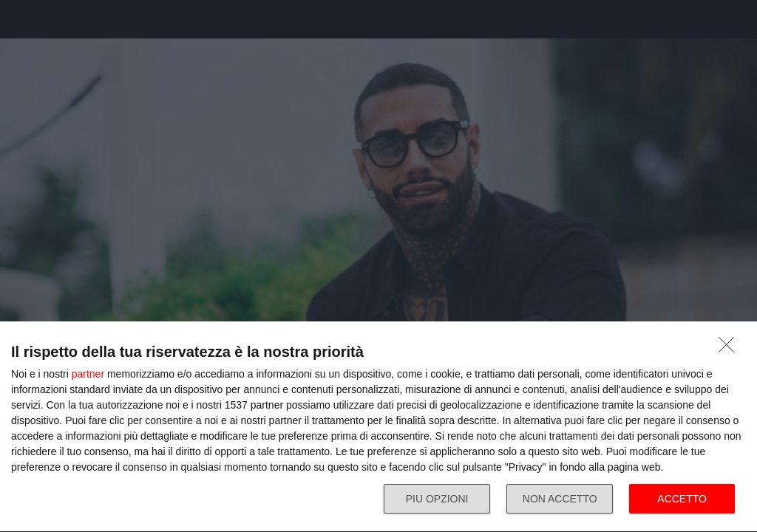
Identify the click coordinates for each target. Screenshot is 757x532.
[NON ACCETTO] (730, 349)
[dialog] (378, 427)
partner (88, 374)
